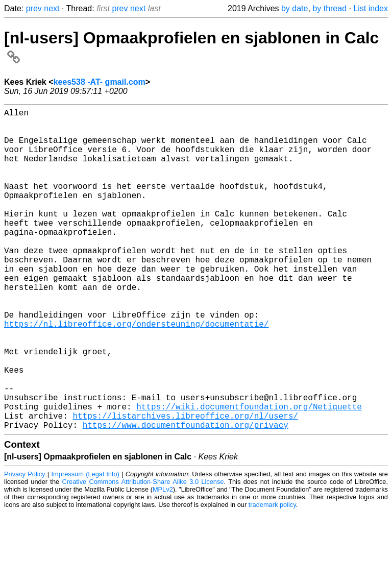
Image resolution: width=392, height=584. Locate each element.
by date (295, 8)
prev (34, 8)
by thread (329, 8)
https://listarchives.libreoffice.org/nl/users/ (185, 485)
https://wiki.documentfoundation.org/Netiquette (249, 474)
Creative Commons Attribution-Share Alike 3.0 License (143, 553)
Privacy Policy (24, 545)
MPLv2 (163, 561)
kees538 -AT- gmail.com (100, 82)
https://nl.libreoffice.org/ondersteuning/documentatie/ (136, 373)
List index (371, 8)
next (52, 8)
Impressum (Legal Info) (85, 545)
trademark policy (272, 576)
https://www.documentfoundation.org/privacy (186, 496)
